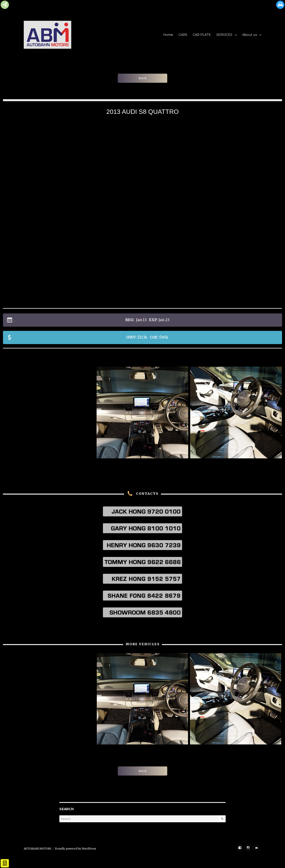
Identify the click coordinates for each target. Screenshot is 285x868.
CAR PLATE (202, 35)
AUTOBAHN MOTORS (38, 849)
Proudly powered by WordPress (75, 849)
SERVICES (224, 35)
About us (250, 35)
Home (168, 35)
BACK (142, 78)
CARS (183, 35)
